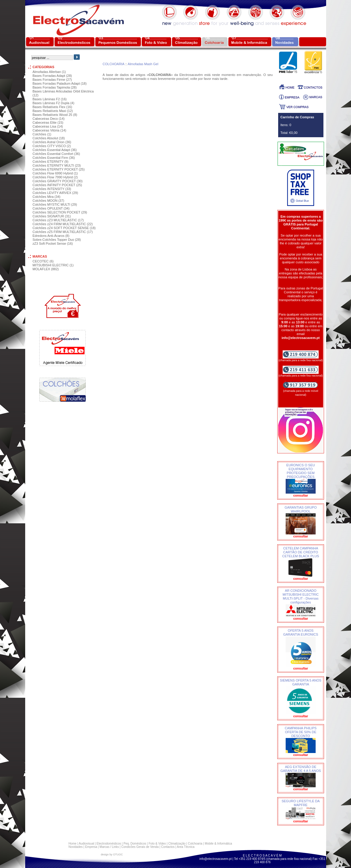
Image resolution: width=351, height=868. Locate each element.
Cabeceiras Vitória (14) (49, 130)
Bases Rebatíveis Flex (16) (52, 107)
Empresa (91, 847)
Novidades (76, 847)
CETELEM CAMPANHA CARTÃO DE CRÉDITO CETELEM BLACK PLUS (301, 552)
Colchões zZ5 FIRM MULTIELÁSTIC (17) (63, 232)
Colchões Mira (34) (47, 197)
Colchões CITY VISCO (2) (52, 146)
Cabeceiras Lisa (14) (48, 126)
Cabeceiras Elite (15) (48, 122)
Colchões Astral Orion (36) (52, 142)
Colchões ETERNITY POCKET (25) (59, 169)
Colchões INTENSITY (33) (52, 189)
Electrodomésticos (109, 844)
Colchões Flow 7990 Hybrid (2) (55, 177)
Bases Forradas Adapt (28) (52, 76)
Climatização (177, 844)
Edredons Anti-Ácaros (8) (51, 236)
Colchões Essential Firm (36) (54, 158)
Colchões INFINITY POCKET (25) (57, 185)
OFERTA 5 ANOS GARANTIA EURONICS (301, 632)
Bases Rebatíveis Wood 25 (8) (55, 115)
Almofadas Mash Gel (143, 64)
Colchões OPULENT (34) (51, 208)
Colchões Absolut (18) (49, 138)
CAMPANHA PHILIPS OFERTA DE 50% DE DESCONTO (301, 732)
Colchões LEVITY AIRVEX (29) (55, 193)
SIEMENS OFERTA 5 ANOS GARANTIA (301, 682)
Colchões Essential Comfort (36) (56, 154)
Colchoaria (195, 844)
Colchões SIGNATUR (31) (52, 216)
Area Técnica (186, 847)
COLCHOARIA (113, 64)
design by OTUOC (112, 854)
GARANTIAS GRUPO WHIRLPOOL (301, 509)
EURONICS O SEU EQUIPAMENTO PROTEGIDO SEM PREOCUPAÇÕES (300, 471)
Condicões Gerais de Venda (140, 847)
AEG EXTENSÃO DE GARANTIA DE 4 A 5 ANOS (300, 769)
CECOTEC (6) (43, 261)
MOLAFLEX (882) (46, 269)
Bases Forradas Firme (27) (52, 80)
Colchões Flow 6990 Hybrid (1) (55, 173)
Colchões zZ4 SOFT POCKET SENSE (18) (64, 228)
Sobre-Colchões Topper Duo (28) (57, 240)
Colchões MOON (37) (49, 201)
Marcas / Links (109, 847)
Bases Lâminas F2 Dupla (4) (54, 103)
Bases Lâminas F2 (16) (50, 99)
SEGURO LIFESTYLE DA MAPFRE (300, 803)
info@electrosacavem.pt (215, 859)
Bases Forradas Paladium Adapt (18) (60, 83)
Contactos (168, 847)
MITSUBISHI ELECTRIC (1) (53, 265)
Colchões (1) (42, 134)
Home (73, 844)
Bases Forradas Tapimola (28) (55, 87)
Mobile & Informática (218, 844)
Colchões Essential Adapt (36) (55, 150)
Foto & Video (157, 844)
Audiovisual (86, 844)
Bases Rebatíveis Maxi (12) (53, 111)
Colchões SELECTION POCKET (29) (60, 212)
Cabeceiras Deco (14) (49, 119)
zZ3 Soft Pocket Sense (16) (53, 243)
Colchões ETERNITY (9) (51, 162)
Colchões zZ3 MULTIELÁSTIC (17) (58, 220)
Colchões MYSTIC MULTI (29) (55, 204)
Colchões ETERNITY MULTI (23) (57, 165)
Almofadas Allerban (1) (49, 72)
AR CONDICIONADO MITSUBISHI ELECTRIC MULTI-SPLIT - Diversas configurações (301, 596)
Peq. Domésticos (135, 844)
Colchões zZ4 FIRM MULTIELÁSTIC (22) (63, 224)
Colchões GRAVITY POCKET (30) (58, 181)
